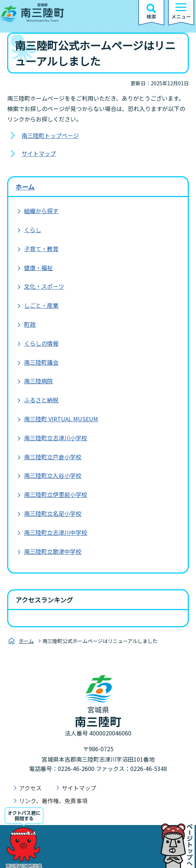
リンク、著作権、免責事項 (53, 801)
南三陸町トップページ (50, 135)
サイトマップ (39, 153)
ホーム (25, 187)
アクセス (30, 788)
